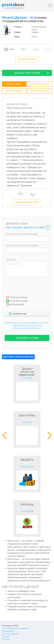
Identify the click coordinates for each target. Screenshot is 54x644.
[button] (27, 314)
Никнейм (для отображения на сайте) (22, 245)
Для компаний (8, 631)
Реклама (6, 636)
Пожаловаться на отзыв (27, 202)
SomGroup (27, 504)
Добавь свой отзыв (32, 73)
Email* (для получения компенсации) (22, 234)
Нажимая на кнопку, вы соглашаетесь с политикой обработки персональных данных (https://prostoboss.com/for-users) (27, 325)
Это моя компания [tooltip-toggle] (27, 59)
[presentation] (27, 286)
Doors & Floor (27, 415)
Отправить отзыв (27, 338)
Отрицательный (18, 297)
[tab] (14, 84)
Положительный (19, 301)
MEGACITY (27, 460)
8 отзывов (27, 467)
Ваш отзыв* (11, 260)
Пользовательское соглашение (15, 628)
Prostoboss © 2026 (10, 626)
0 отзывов (27, 511)
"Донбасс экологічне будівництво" (27, 372)
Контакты (6, 639)
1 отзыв (27, 378)
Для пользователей (10, 634)
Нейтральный (17, 304)
